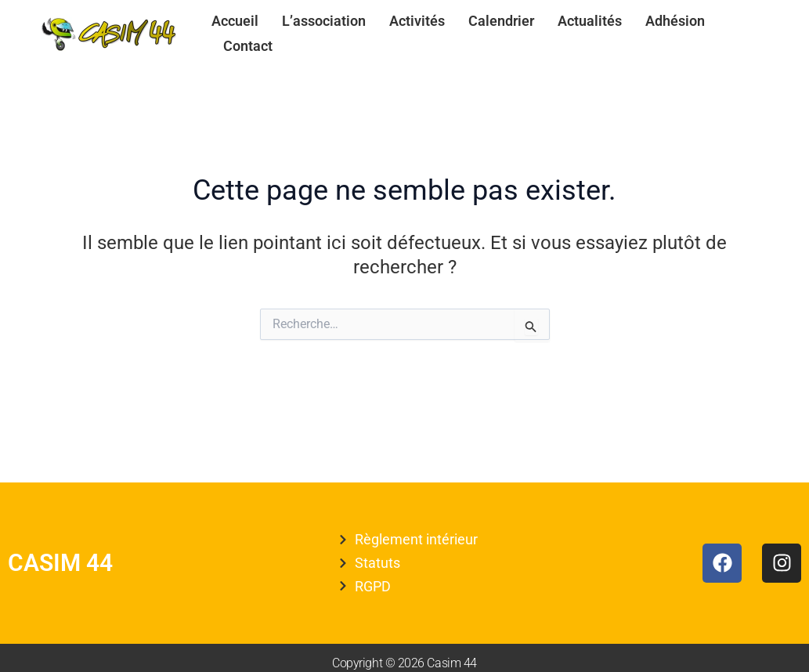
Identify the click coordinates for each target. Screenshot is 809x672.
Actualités (590, 21)
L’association (324, 21)
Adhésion (675, 21)
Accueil (235, 21)
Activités (417, 21)
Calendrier (501, 21)
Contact (248, 46)
